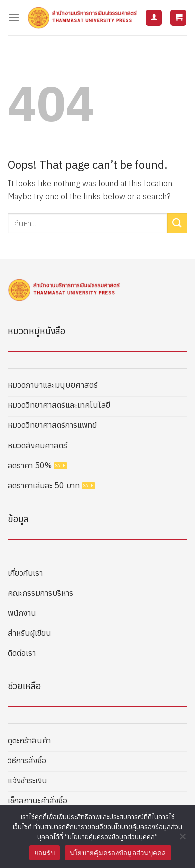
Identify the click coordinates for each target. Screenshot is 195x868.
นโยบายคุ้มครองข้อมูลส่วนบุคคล (118, 853)
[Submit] (177, 223)
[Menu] (14, 17)
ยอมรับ (44, 853)
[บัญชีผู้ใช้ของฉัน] (154, 18)
